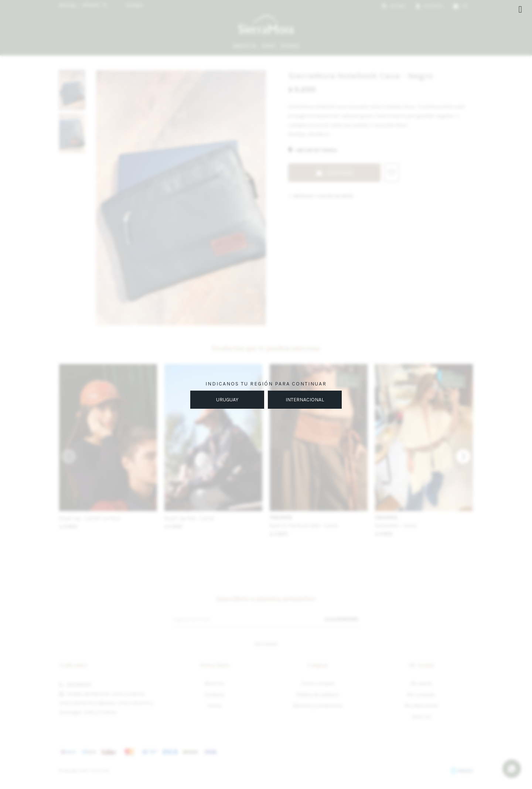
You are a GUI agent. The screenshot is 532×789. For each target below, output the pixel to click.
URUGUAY (227, 400)
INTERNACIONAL (305, 400)
